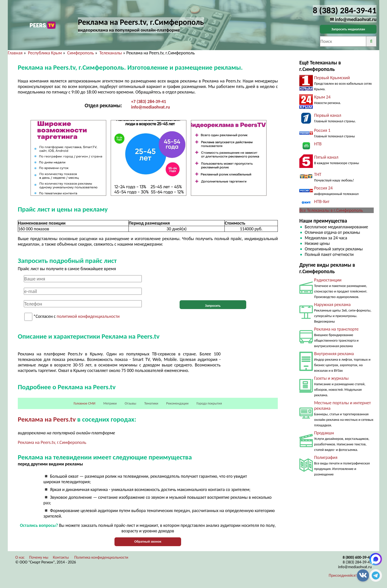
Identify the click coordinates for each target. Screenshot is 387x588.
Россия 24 (323, 188)
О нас (20, 557)
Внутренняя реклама (334, 354)
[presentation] (213, 285)
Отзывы (131, 403)
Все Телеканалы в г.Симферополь (331, 210)
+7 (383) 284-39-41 (149, 102)
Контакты (61, 557)
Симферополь (81, 53)
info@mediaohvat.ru (150, 107)
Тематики (151, 403)
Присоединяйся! (343, 575)
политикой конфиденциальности (88, 317)
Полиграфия (326, 457)
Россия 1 (322, 130)
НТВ (318, 144)
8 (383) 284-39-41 (357, 562)
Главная (15, 53)
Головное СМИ (84, 403)
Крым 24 (322, 97)
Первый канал (328, 115)
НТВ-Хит (322, 202)
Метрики (110, 403)
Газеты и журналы (331, 378)
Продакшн (324, 433)
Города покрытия (209, 403)
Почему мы (39, 557)
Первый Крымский (332, 78)
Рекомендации (177, 403)
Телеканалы (111, 53)
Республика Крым (45, 53)
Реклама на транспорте (336, 329)
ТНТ (318, 174)
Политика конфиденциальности (101, 557)
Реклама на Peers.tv (47, 419)
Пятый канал (326, 157)
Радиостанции (328, 280)
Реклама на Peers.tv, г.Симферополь (52, 442)
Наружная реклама (332, 305)
